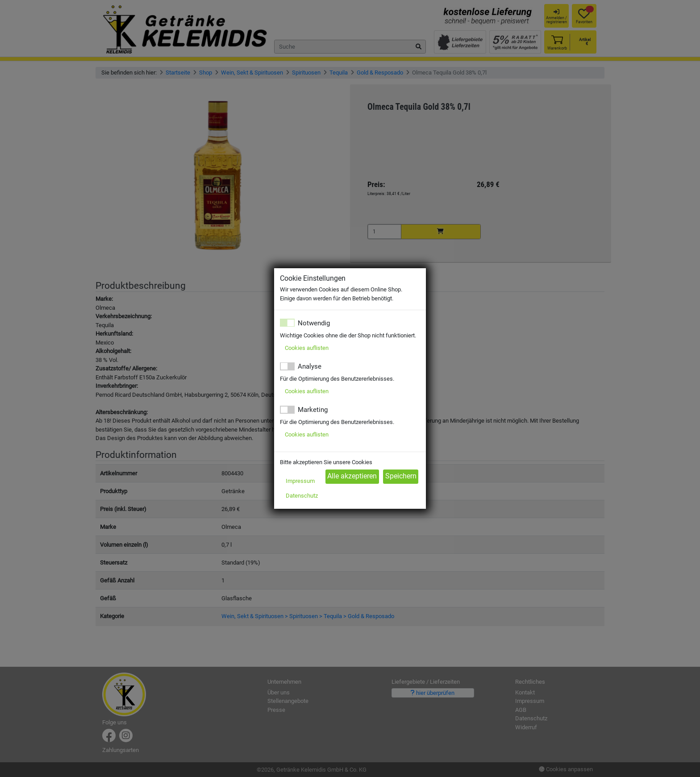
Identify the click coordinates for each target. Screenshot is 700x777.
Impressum (300, 481)
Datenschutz (302, 496)
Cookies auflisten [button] (307, 348)
